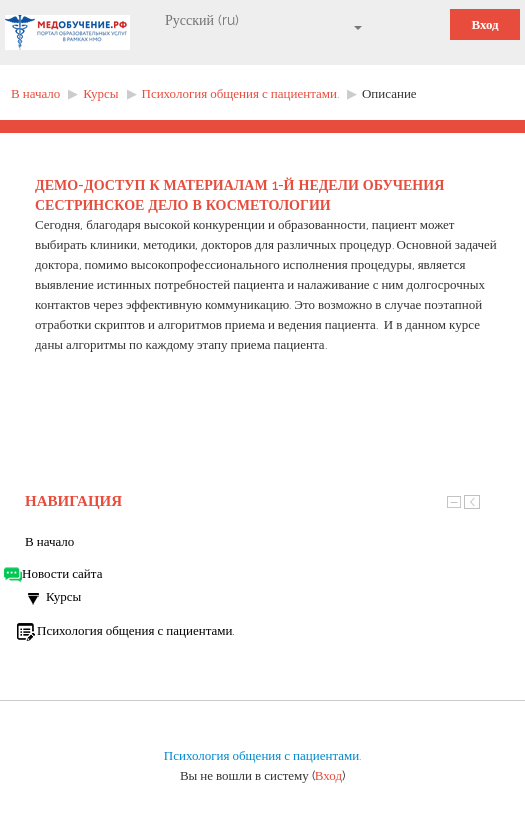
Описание (389, 93)
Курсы (63, 596)
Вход (484, 24)
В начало (49, 541)
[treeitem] (262, 542)
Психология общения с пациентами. (262, 755)
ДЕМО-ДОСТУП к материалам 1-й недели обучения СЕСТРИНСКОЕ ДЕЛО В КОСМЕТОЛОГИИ (239, 195)
